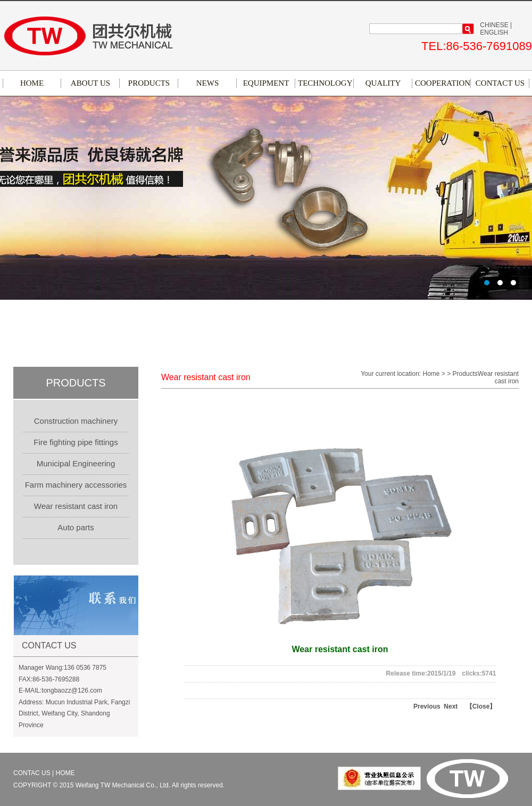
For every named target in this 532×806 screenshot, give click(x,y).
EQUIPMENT (266, 83)
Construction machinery (76, 421)
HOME (32, 83)
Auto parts (76, 527)
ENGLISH (494, 32)
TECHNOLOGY (325, 83)
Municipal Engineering (76, 463)
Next (449, 706)
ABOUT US (90, 83)
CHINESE (494, 25)
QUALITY (383, 83)
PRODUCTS (149, 83)
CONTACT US (500, 83)
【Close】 (481, 706)
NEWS (208, 83)
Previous (427, 706)
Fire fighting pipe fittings (76, 442)
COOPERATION (442, 83)
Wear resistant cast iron (76, 506)
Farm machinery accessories (76, 485)
